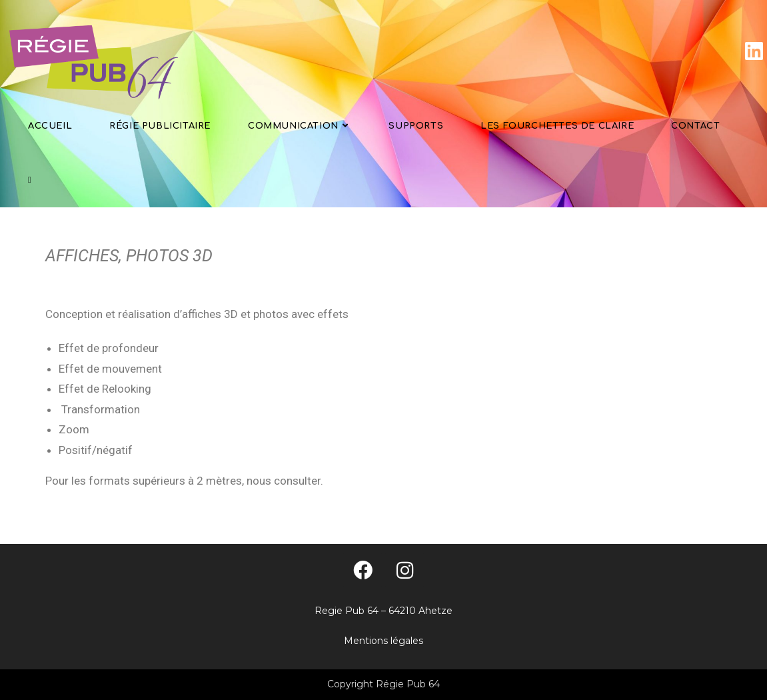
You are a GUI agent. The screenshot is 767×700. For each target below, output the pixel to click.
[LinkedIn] (754, 51)
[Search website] (30, 180)
